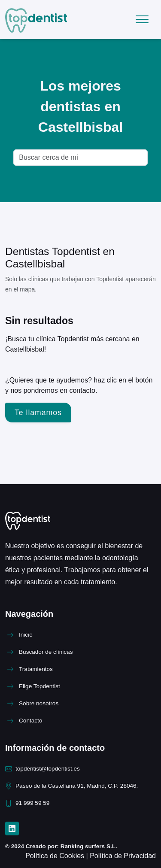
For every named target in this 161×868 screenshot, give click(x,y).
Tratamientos (36, 669)
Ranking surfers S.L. (88, 846)
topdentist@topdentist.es (48, 769)
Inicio (26, 635)
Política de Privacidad (123, 856)
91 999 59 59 (32, 803)
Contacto (30, 721)
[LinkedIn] (12, 829)
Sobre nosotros (39, 703)
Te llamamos (38, 413)
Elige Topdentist (39, 686)
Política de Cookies (56, 856)
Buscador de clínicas (46, 652)
